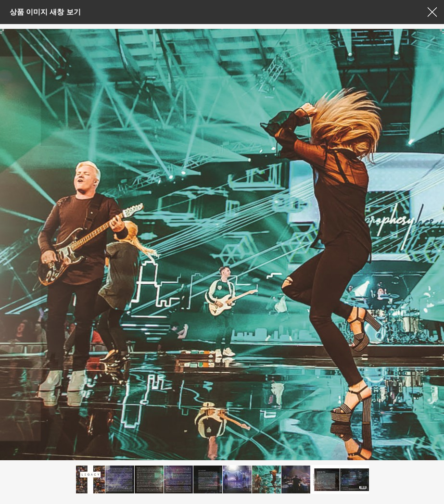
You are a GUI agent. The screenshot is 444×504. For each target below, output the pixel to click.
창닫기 (432, 12)
